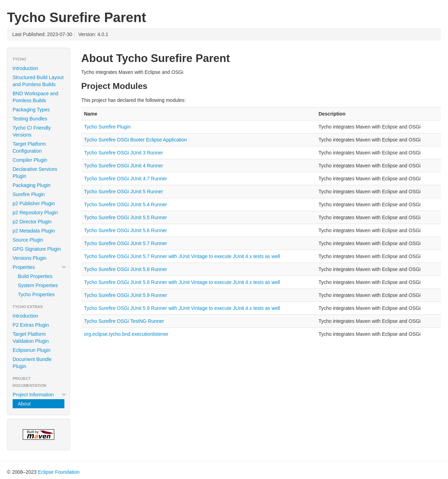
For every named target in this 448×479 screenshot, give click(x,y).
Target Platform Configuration (29, 147)
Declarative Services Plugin (35, 173)
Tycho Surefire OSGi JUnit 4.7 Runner (125, 179)
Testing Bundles (30, 119)
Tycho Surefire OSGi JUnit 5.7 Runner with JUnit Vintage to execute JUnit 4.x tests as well (182, 256)
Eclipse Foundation (59, 472)
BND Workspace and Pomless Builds (35, 97)
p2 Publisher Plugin (34, 203)
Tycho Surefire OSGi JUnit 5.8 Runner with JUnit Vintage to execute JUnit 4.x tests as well (182, 282)
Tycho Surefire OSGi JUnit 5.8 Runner (125, 269)
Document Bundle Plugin (32, 363)
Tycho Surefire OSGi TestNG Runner (124, 321)
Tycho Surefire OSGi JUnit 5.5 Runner (125, 217)
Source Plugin (28, 240)
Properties (40, 267)
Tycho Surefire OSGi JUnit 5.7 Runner (125, 243)
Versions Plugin (30, 258)
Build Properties (35, 276)
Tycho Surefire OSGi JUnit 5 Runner (124, 192)
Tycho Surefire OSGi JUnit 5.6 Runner (125, 230)
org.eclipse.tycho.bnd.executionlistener (126, 334)
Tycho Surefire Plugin (107, 127)
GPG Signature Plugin (37, 249)
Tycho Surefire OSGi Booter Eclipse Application (135, 140)
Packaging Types (31, 110)
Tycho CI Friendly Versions (32, 131)
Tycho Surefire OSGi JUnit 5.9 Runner (125, 295)
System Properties (38, 285)
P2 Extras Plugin (31, 325)
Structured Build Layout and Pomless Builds (38, 81)
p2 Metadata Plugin (34, 231)
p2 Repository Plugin (35, 213)
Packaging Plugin (31, 185)
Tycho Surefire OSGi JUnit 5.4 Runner (125, 204)
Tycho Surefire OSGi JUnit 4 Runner (124, 166)
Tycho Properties (36, 294)
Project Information (40, 395)
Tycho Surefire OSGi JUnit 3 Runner (124, 153)
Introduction (25, 68)
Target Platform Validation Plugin (31, 338)
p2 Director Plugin (32, 222)
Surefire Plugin (29, 194)
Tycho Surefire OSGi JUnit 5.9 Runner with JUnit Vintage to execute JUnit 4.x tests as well (182, 308)
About (24, 404)
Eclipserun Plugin (31, 350)
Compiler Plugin (30, 160)
